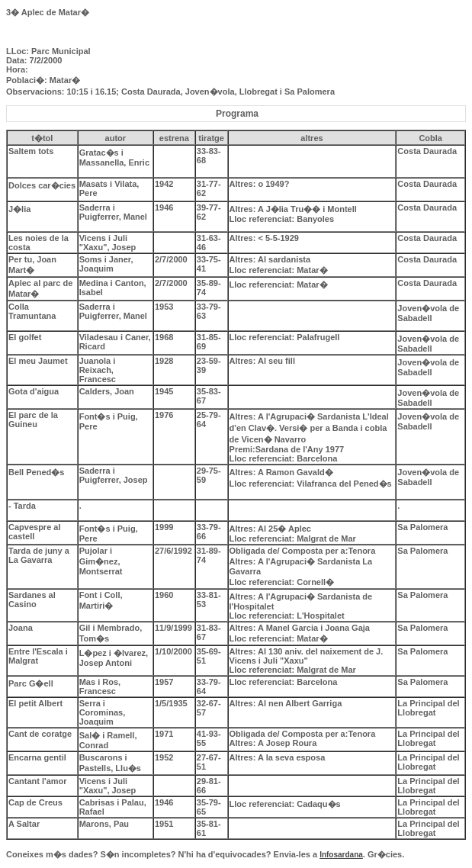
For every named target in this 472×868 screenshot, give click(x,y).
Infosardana (341, 855)
